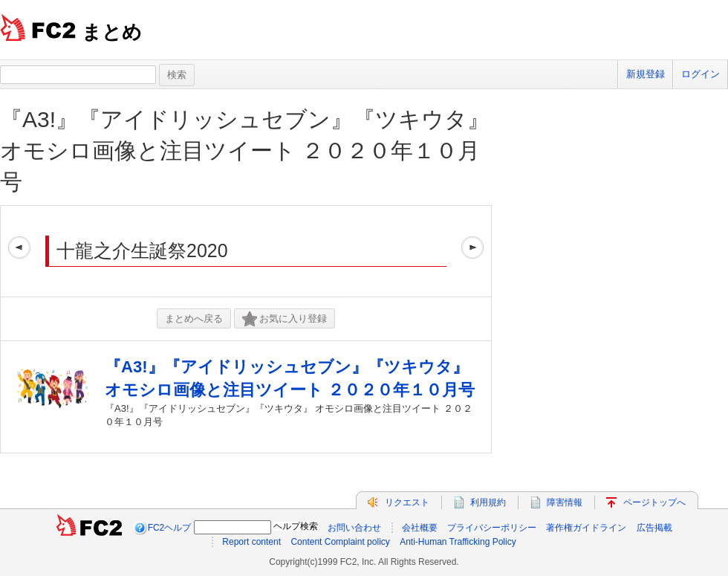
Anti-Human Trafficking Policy (458, 542)
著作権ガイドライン (586, 528)
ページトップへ (654, 502)
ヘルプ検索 (296, 526)
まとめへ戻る (194, 318)
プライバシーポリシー (492, 528)
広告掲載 (654, 528)
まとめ (112, 32)
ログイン (701, 74)
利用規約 (488, 502)
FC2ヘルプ (170, 528)
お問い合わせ (354, 528)
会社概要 (420, 528)
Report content (251, 542)
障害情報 (565, 502)
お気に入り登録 (285, 319)
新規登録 (646, 74)
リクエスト (407, 502)
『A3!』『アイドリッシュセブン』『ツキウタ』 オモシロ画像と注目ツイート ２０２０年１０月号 (245, 151)
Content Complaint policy (340, 542)
